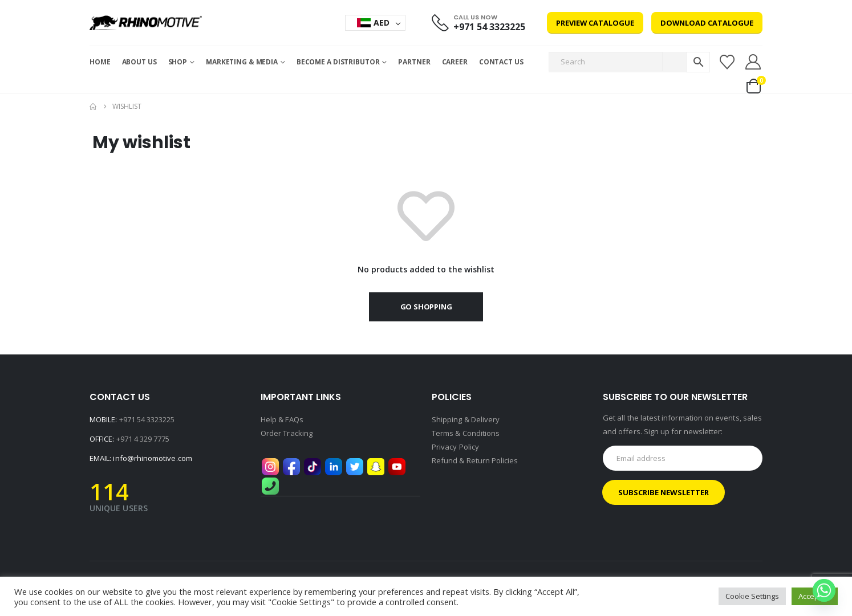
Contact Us (501, 62)
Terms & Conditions (466, 433)
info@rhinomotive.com (152, 458)
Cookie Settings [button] (752, 596)
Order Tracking (287, 433)
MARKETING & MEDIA (242, 62)
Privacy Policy (455, 447)
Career (455, 62)
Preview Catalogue (595, 23)
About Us (139, 62)
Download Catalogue (707, 23)
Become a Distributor (338, 62)
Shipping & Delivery (466, 419)
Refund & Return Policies (475, 460)
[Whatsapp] (824, 590)
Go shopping (426, 307)
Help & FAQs (282, 419)
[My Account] (753, 62)
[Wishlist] (727, 62)
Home (100, 62)
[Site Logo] (146, 23)
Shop (178, 62)
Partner (414, 62)
